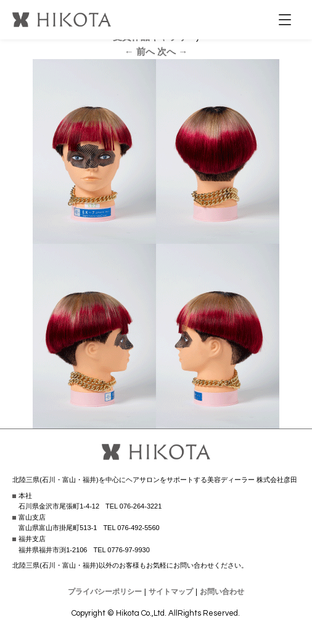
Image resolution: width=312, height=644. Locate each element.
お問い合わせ (222, 592)
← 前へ (140, 51)
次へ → (172, 51)
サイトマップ (171, 592)
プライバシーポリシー (105, 592)
